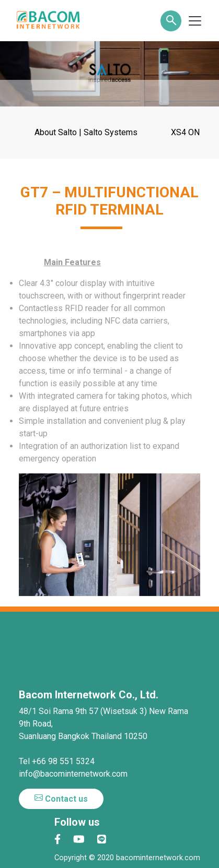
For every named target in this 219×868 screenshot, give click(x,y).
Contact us (61, 799)
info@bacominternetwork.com (73, 774)
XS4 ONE (188, 132)
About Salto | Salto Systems (86, 132)
